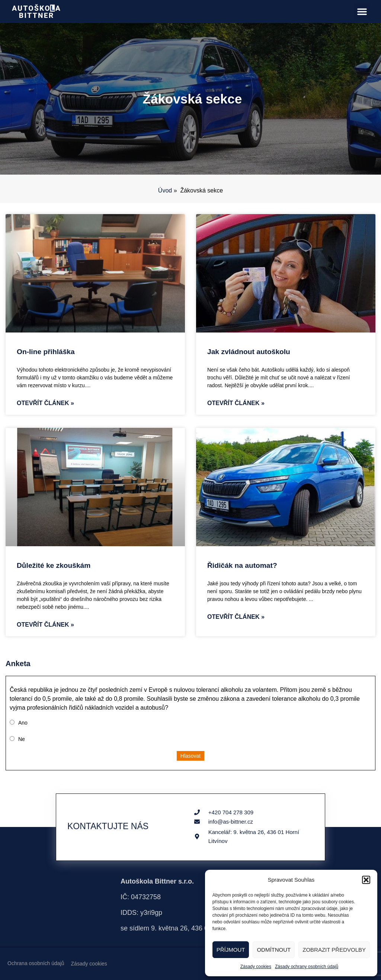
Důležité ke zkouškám (54, 565)
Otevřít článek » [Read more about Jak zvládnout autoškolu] (236, 403)
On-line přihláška (46, 352)
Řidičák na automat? (242, 565)
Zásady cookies (256, 967)
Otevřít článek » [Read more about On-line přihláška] (45, 403)
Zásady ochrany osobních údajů (307, 967)
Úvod (165, 190)
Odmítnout (274, 950)
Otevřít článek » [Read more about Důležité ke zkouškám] (45, 625)
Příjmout (231, 950)
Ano (23, 723)
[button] (366, 880)
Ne (22, 739)
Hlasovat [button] (190, 756)
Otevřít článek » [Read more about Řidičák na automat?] (236, 617)
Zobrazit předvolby (334, 950)
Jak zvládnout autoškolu (249, 352)
